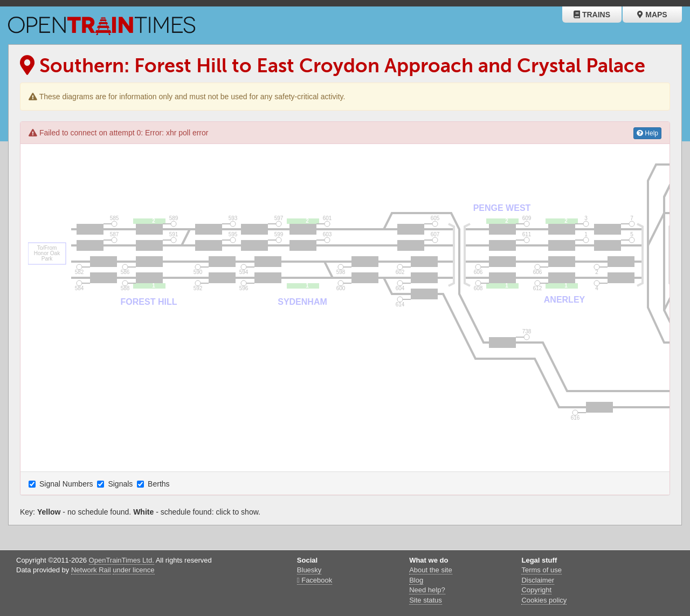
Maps (652, 15)
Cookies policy (544, 600)
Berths (154, 484)
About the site (431, 570)
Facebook (315, 580)
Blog (416, 580)
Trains (592, 15)
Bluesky (309, 570)
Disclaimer (538, 580)
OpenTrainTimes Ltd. (122, 560)
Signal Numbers (62, 484)
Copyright (536, 590)
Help (647, 133)
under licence (133, 570)
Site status (426, 600)
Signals (116, 484)
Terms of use (541, 570)
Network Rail (91, 570)
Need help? (427, 590)
